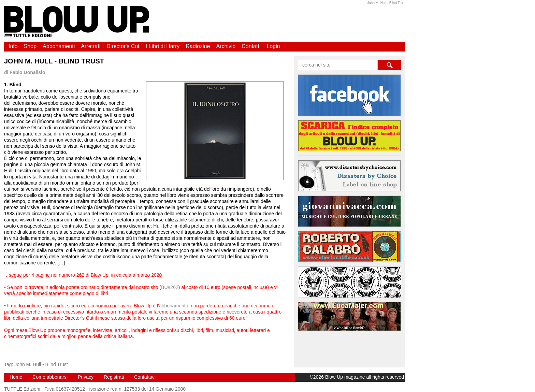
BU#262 (170, 287)
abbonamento (174, 306)
